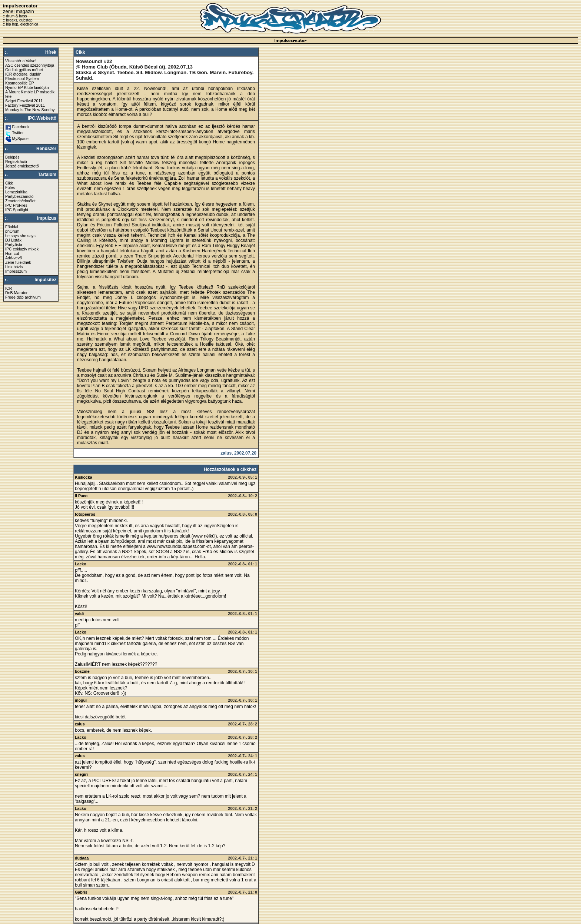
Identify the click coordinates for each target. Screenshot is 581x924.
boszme (82, 671)
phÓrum (12, 231)
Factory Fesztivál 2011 (25, 105)
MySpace (20, 139)
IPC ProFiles (16, 205)
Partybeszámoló (19, 196)
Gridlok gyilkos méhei (24, 70)
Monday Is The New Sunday (30, 110)
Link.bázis (14, 267)
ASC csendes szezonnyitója (30, 65)
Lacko (81, 564)
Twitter (18, 133)
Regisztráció (16, 162)
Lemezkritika (16, 192)
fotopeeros (85, 514)
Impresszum (16, 271)
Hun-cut (12, 253)
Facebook (21, 127)
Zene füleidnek (18, 262)
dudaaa (82, 858)
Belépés (12, 157)
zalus (80, 724)
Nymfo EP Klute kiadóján (27, 87)
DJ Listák (13, 240)
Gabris (81, 892)
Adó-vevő (14, 258)
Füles (10, 187)
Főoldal (12, 227)
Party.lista (14, 245)
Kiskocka (84, 477)
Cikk (9, 183)
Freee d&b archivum (23, 297)
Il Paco (81, 496)
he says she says (20, 236)
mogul (81, 700)
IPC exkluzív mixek (22, 249)
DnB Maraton (17, 293)
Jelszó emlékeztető (22, 166)
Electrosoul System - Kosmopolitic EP (23, 81)
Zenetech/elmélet (20, 201)
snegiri (81, 774)
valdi (79, 614)
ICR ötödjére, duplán (23, 74)
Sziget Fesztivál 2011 (24, 101)
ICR (9, 288)
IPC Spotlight (17, 210)
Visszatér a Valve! (21, 61)
